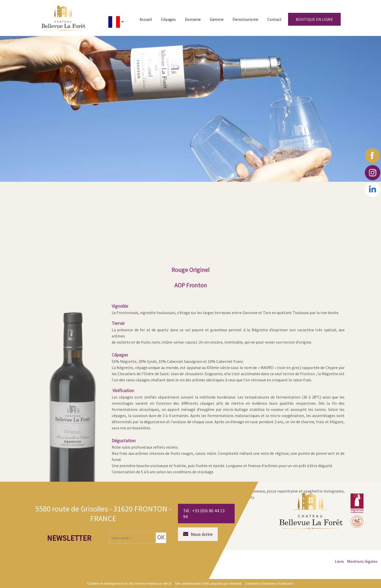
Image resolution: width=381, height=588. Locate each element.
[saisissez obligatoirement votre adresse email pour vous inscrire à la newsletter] (132, 538)
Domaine (193, 19)
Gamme (217, 19)
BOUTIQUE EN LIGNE (314, 19)
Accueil (146, 19)
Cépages (168, 19)
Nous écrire (202, 534)
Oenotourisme (245, 19)
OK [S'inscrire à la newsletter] (161, 537)
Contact (274, 19)
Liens (339, 561)
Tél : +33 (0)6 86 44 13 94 (204, 514)
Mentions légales (362, 561)
